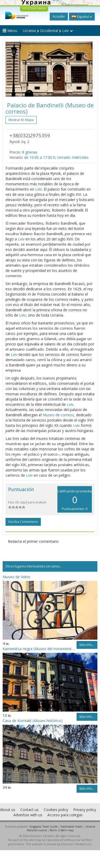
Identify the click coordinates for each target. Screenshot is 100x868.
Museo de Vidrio (16, 577)
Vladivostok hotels (71, 827)
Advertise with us (28, 815)
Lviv (39, 189)
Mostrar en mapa (21, 120)
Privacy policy (85, 810)
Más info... (87, 645)
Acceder (59, 16)
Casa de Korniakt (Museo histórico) (33, 721)
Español (82, 17)
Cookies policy (56, 810)
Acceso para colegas (65, 815)
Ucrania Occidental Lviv (48, 31)
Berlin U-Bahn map (62, 830)
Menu (10, 31)
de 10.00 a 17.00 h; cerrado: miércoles (56, 157)
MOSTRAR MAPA (34, 8)
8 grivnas (30, 152)
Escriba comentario (23, 522)
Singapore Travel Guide (43, 827)
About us (8, 810)
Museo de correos (58, 415)
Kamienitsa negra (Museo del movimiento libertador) (40, 649)
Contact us (29, 810)
